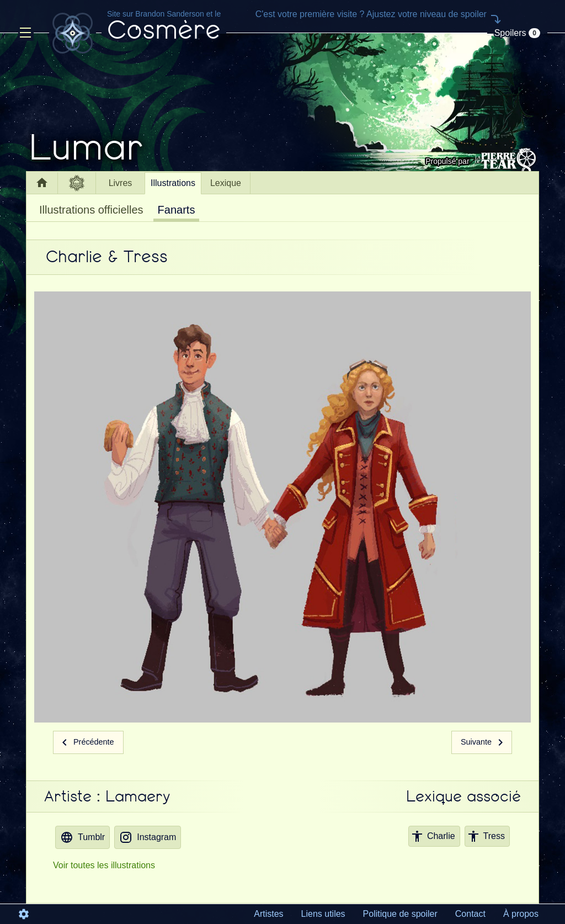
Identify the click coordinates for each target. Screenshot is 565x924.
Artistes (268, 914)
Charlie (433, 836)
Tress (486, 836)
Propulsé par (482, 161)
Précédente (86, 742)
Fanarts (177, 210)
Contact (470, 914)
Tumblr (82, 837)
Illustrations (173, 183)
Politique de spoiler (400, 914)
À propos (521, 914)
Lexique (226, 183)
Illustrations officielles (91, 210)
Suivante (484, 742)
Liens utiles (323, 914)
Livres (121, 183)
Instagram (148, 837)
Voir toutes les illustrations (104, 865)
